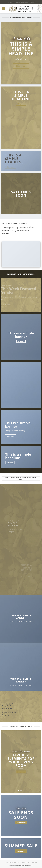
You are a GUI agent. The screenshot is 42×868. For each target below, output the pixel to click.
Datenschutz (25, 2)
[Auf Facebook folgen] (39, 7)
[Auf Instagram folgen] (39, 10)
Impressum (17, 2)
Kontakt (10, 2)
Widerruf (32, 2)
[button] (3, 9)
